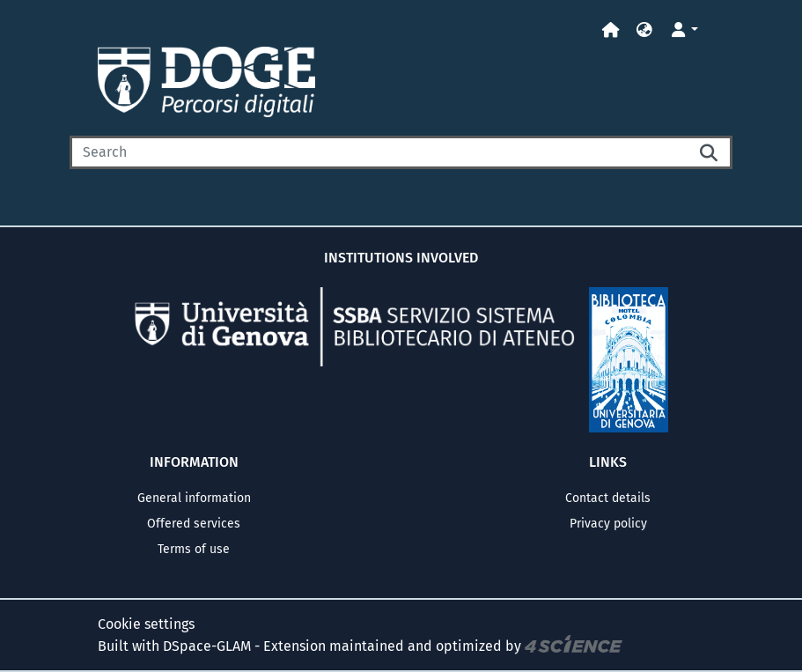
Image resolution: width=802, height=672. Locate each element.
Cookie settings (146, 624)
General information (194, 498)
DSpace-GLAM (207, 645)
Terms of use (194, 549)
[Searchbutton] (710, 152)
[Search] (379, 152)
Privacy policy (608, 524)
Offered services (194, 524)
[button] (644, 30)
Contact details (608, 498)
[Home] (611, 30)
